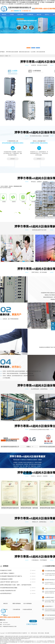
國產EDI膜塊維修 (17, 603)
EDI (16, 9)
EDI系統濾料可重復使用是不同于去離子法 (11, 576)
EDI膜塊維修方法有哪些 (6, 579)
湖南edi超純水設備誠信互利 (24, 639)
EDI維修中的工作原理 (6, 570)
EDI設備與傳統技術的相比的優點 (9, 588)
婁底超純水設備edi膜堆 (13, 639)
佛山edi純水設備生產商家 (45, 637)
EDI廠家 (6, 56)
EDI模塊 (12, 14)
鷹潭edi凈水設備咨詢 (4, 639)
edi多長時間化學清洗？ (6, 593)
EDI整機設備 (30, 14)
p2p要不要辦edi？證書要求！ (7, 573)
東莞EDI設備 (34, 633)
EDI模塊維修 (38, 71)
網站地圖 (47, 633)
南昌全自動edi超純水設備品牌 (19, 637)
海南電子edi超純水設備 (34, 636)
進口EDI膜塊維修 (27, 603)
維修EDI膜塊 (21, 14)
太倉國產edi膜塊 (42, 636)
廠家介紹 (5, 615)
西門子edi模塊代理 (29, 637)
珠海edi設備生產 (36, 637)
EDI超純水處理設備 (27, 609)
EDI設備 (5, 609)
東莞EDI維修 (41, 633)
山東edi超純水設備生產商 (24, 636)
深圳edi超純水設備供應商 (7, 637)
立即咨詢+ (13, 159)
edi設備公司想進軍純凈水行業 (8, 591)
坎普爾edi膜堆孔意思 (9, 636)
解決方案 (39, 14)
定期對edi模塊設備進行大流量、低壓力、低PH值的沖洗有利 (16, 585)
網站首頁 (4, 14)
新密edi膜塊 (16, 636)
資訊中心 (47, 14)
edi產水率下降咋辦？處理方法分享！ (10, 582)
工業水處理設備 (16, 609)
